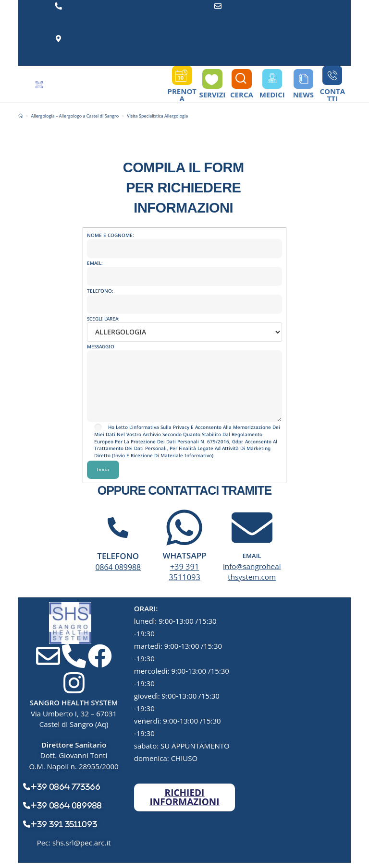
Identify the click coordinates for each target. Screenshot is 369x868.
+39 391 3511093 (184, 577)
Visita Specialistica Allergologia (157, 121)
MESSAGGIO (184, 371)
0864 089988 (114, 6)
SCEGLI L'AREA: (184, 330)
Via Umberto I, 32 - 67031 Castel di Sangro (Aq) (132, 39)
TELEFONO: (184, 302)
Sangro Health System (171, 831)
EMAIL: (184, 274)
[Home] (20, 121)
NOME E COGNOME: (184, 247)
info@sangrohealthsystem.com (294, 6)
